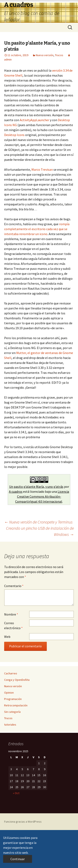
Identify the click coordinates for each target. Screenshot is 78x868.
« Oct (16, 793)
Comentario (14, 586)
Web (7, 637)
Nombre (11, 614)
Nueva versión (45, 55)
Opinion (9, 693)
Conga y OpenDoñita (17, 680)
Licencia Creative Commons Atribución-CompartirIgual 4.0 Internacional (42, 496)
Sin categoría (12, 712)
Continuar (18, 859)
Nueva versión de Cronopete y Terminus (38, 522)
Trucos (59, 55)
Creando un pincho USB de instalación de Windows (40, 531)
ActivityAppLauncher (35, 120)
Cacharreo (11, 673)
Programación (13, 699)
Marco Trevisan (42, 169)
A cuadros (16, 491)
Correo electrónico (13, 625)
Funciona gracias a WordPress (23, 822)
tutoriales (10, 725)
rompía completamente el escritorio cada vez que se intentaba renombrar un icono (37, 229)
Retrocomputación (16, 705)
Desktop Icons (14, 135)
